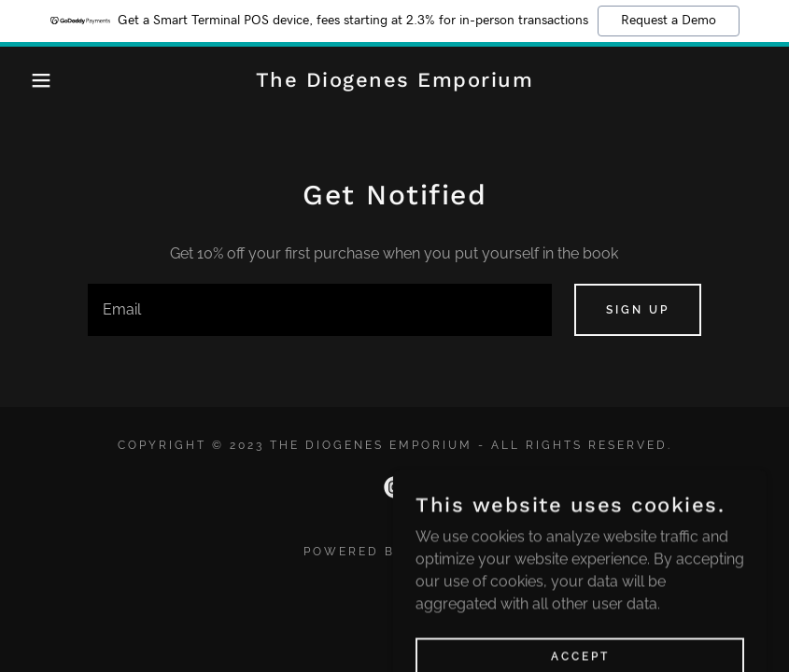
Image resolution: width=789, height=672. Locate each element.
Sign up (638, 310)
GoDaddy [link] (449, 552)
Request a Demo (669, 21)
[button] (40, 80)
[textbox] (319, 310)
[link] (395, 82)
